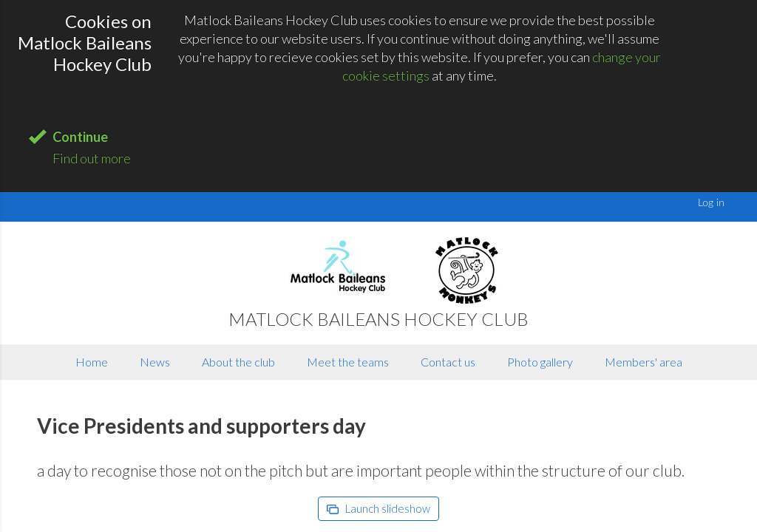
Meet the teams (348, 362)
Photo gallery (540, 362)
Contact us (448, 362)
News (155, 362)
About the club (238, 362)
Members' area (644, 362)
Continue (80, 137)
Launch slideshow (378, 508)
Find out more (92, 158)
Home (92, 362)
